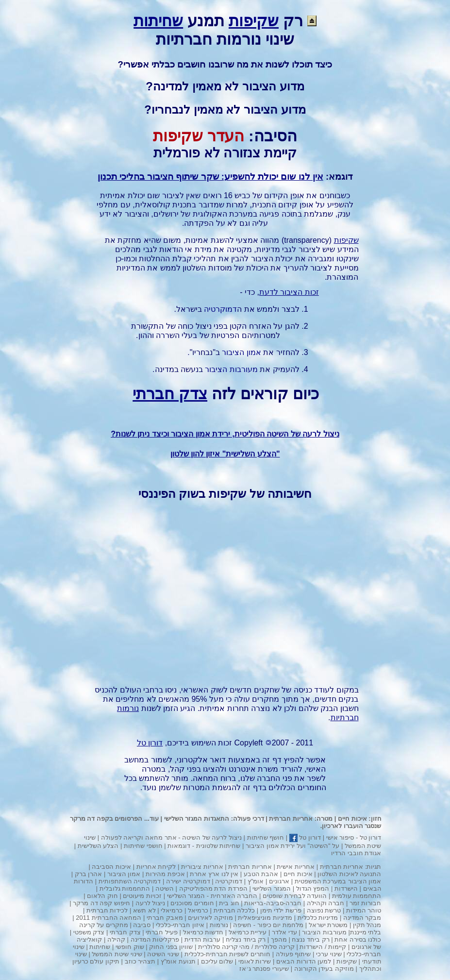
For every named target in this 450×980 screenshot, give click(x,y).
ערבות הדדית (203, 939)
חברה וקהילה (326, 903)
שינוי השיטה (163, 954)
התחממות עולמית (357, 896)
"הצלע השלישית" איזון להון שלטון (225, 454)
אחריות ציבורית (202, 867)
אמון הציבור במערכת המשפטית (338, 881)
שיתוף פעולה (293, 954)
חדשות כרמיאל (203, 932)
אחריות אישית (296, 867)
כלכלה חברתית (234, 910)
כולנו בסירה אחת (358, 939)
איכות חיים (352, 819)
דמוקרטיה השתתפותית (130, 881)
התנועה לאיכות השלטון (349, 874)
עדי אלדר (284, 932)
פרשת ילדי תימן (281, 910)
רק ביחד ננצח (310, 939)
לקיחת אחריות (156, 867)
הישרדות (346, 888)
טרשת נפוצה (324, 910)
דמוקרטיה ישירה (188, 881)
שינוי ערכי (329, 954)
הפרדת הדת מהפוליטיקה (213, 888)
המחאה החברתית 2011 (108, 918)
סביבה (142, 925)
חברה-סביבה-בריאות (273, 903)
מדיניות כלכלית (318, 918)
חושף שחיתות (266, 837)
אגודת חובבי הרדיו (356, 853)
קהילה (116, 939)
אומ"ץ (256, 881)
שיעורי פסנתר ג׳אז (264, 969)
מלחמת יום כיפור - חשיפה (268, 925)
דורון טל (371, 837)
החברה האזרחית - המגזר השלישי (212, 896)
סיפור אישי (340, 837)
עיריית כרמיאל (248, 932)
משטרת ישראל (328, 925)
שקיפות (254, 21)
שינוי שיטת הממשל (117, 954)
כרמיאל (198, 910)
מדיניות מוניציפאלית (265, 918)
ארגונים (279, 881)
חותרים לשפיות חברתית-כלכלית (228, 954)
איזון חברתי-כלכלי (180, 925)
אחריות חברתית (291, 819)
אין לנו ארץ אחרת (214, 874)
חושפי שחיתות (143, 846)
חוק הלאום (102, 896)
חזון (376, 819)
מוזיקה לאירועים (210, 918)
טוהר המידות (364, 910)
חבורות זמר (366, 903)
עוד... (151, 819)
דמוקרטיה (220, 309)
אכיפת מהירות (165, 874)
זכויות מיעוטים (142, 896)
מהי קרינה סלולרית (224, 947)
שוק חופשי (130, 947)
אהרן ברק (89, 874)
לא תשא (144, 910)
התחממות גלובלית (125, 888)
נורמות (219, 925)
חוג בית (229, 903)
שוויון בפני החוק (171, 947)
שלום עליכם (217, 961)
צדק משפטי (89, 932)
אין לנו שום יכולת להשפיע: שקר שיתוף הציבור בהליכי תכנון (210, 177)
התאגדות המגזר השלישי (197, 819)
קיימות (337, 947)
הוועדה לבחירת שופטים (295, 896)
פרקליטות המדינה (155, 939)
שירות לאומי (255, 961)
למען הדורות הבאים (304, 961)
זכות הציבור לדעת (289, 292)
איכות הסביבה (111, 867)
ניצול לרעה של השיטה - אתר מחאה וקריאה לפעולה (171, 837)
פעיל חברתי (162, 932)
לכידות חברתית (107, 910)
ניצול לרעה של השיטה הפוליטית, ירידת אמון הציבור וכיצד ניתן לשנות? (225, 434)
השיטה (165, 888)
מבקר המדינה (362, 918)
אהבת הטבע (261, 874)
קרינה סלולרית (275, 947)
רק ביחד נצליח (246, 939)
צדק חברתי (170, 394)
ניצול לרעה (150, 903)
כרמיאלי (172, 910)
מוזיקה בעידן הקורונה (324, 969)
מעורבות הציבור (231, 369)
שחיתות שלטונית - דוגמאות (204, 846)
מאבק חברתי (165, 918)
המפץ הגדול (313, 888)
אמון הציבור (241, 352)
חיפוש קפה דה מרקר (101, 903)
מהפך (279, 939)
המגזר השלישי (272, 888)
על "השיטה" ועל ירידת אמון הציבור (292, 846)
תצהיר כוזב (140, 961)
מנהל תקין (367, 925)
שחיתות (158, 21)
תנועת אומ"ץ (178, 961)
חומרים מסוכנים (192, 903)
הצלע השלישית (98, 846)
